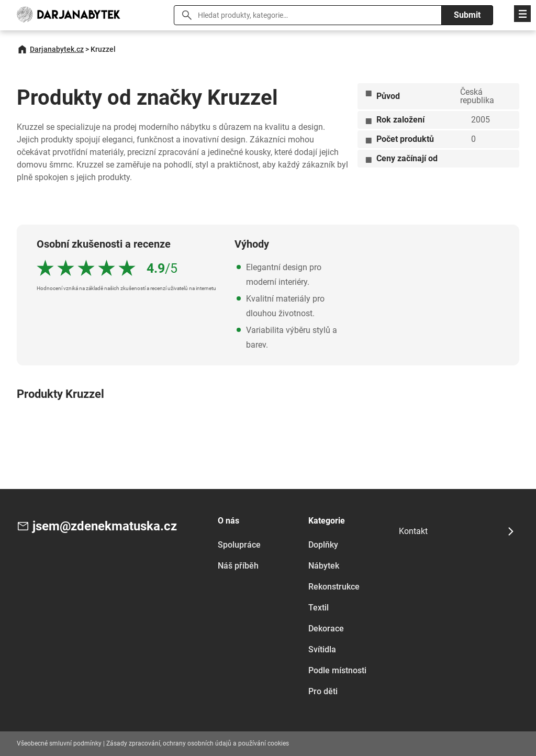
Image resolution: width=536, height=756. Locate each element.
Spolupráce (239, 545)
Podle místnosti (337, 670)
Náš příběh (238, 566)
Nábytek (324, 566)
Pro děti (323, 691)
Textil (319, 608)
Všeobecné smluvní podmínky (59, 743)
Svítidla (322, 649)
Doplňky (323, 545)
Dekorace (326, 629)
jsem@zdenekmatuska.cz (105, 526)
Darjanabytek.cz (57, 49)
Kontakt (413, 531)
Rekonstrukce (334, 587)
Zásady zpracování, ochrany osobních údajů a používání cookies (198, 743)
